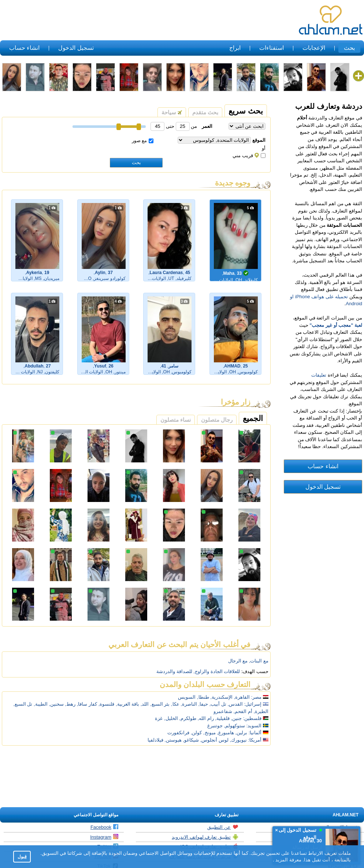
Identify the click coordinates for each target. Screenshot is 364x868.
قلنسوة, (107, 704)
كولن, (196, 733)
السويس (187, 697)
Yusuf (100, 366)
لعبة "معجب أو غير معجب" (336, 325)
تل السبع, (23, 704)
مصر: (257, 697)
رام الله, (205, 718)
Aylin (100, 273)
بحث (349, 48)
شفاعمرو (223, 711)
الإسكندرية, (221, 697)
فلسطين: (256, 718)
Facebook (104, 827)
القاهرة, (242, 697)
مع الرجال (238, 661)
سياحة (172, 112)
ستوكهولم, (235, 726)
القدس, (235, 704)
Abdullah (34, 366)
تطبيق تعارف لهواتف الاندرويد (205, 837)
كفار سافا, (87, 704)
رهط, (70, 704)
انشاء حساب (24, 48)
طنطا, (203, 697)
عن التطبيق (223, 827)
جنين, (237, 718)
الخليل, (171, 718)
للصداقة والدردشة (174, 671)
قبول (22, 856)
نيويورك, (239, 740)
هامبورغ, (225, 733)
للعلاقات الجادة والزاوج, (217, 671)
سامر (173, 366)
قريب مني (249, 156)
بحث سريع (246, 111)
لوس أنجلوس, (214, 740)
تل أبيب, (218, 704)
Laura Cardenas (166, 273)
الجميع (253, 418)
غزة (159, 718)
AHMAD (232, 366)
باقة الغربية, (127, 704)
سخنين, (56, 704)
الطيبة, (41, 704)
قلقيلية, (222, 718)
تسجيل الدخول (76, 48)
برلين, (242, 733)
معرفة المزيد (288, 860)
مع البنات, (259, 661)
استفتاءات (272, 48)
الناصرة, (189, 704)
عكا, (175, 704)
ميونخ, (209, 733)
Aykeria (34, 273)
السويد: (254, 726)
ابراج (235, 48)
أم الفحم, (243, 711)
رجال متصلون (217, 420)
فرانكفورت (178, 733)
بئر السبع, (160, 704)
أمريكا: (255, 740)
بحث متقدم (205, 112)
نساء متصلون (176, 420)
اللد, (145, 704)
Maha (229, 273)
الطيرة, (261, 711)
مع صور (143, 141)
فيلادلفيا (155, 740)
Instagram (104, 837)
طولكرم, (188, 718)
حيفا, (203, 704)
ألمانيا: (255, 733)
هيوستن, (173, 740)
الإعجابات (314, 48)
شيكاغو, (191, 740)
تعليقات (319, 375)
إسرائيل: (253, 704)
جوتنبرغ (215, 726)
